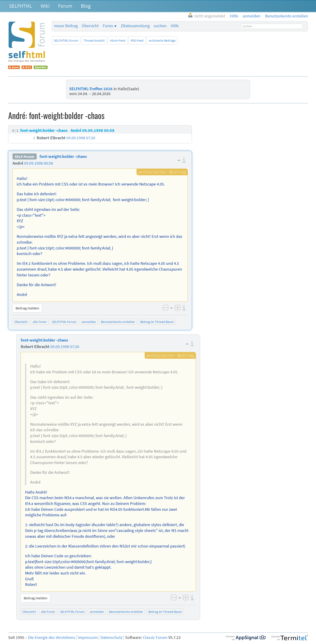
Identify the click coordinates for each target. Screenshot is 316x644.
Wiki (45, 6)
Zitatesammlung (135, 26)
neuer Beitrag (66, 26)
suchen (160, 26)
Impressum (88, 637)
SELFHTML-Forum (66, 40)
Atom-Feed (118, 40)
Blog (86, 6)
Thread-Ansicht (94, 40)
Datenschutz (112, 637)
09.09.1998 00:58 (39, 163)
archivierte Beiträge (162, 40)
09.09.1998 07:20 (65, 347)
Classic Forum (155, 637)
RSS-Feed (137, 40)
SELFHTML (21, 6)
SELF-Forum (24, 156)
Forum (65, 6)
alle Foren (40, 322)
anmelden (89, 322)
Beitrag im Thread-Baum (157, 322)
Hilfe (175, 26)
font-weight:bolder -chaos (63, 156)
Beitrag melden (27, 308)
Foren (108, 26)
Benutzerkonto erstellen (118, 322)
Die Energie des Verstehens (52, 637)
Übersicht (90, 26)
